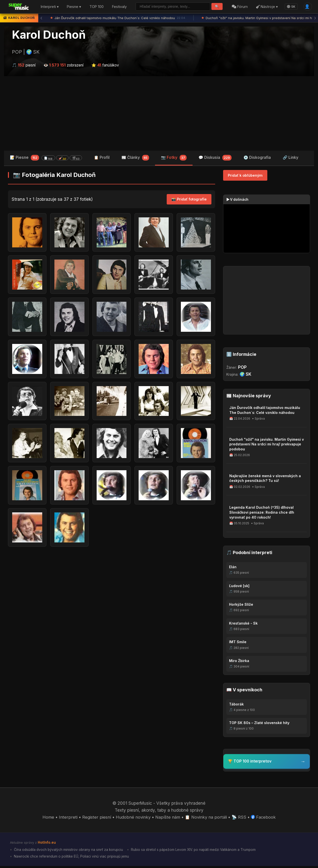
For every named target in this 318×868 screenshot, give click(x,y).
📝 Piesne (46, 158)
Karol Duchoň (49, 35)
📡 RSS (240, 819)
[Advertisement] (159, 114)
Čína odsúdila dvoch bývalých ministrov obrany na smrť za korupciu (69, 851)
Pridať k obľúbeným (245, 176)
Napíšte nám (167, 819)
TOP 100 (97, 7)
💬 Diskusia (215, 159)
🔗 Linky (291, 158)
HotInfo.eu (47, 844)
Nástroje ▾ (266, 7)
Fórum (239, 7)
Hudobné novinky (133, 819)
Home (48, 819)
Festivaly (119, 7)
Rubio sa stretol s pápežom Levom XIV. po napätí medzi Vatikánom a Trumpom (196, 851)
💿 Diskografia (257, 158)
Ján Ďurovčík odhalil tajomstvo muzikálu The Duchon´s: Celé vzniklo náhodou (118, 19)
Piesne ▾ (74, 7)
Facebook (264, 819)
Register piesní (96, 819)
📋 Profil (102, 158)
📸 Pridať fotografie (189, 200)
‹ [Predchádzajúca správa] (41, 19)
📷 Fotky (174, 159)
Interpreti (67, 819)
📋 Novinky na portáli (206, 819)
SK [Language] (291, 7)
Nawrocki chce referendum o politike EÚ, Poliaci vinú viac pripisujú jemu (72, 858)
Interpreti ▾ (50, 7)
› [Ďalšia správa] (315, 19)
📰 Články (135, 159)
